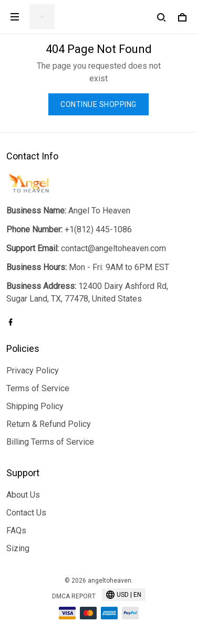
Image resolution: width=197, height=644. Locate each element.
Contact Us (26, 513)
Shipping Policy (35, 406)
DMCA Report (74, 596)
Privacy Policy (33, 371)
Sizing (18, 548)
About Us (23, 495)
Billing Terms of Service (50, 442)
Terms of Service (38, 388)
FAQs (16, 530)
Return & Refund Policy (49, 424)
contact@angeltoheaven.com (113, 248)
